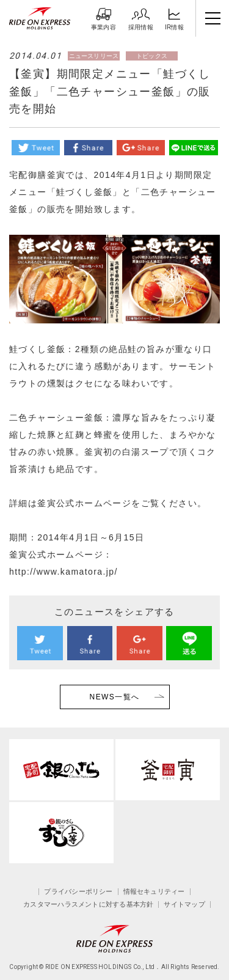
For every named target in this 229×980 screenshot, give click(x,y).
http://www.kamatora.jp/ (64, 572)
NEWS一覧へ (115, 697)
